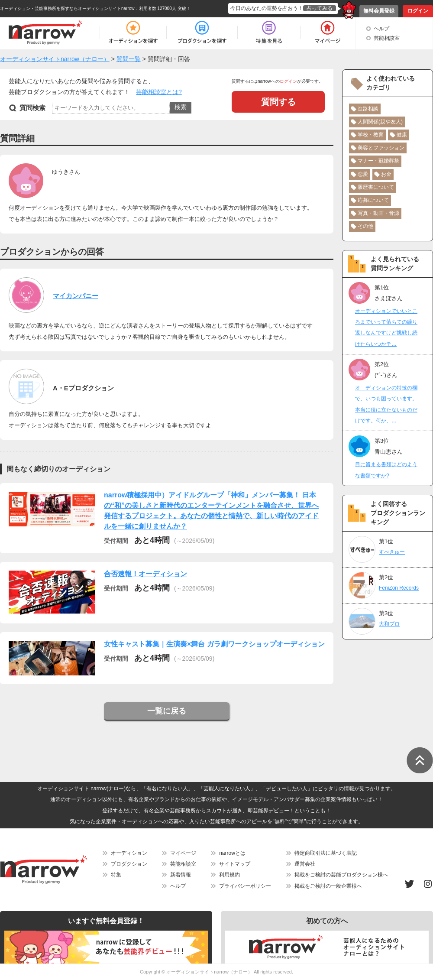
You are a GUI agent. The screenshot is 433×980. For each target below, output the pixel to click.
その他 (365, 226)
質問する (278, 102)
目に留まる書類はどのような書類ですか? (386, 470)
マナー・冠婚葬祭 (378, 161)
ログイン (418, 11)
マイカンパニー (76, 296)
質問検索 (32, 108)
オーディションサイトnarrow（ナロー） (209, 972)
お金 (386, 174)
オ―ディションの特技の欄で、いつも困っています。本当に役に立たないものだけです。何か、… (386, 404)
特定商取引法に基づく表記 (326, 853)
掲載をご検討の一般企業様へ (328, 886)
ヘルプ (381, 29)
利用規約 (229, 875)
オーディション (129, 853)
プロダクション (129, 864)
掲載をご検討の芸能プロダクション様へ (341, 875)
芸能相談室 (387, 38)
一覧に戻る (167, 711)
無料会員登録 (379, 11)
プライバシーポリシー (245, 886)
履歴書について (376, 187)
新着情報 (181, 875)
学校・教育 (371, 135)
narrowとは (232, 853)
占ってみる (320, 8)
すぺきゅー (392, 552)
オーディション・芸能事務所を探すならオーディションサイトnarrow (67, 8)
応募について (373, 200)
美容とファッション (381, 148)
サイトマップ (235, 864)
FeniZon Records (399, 588)
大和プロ (389, 624)
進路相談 (368, 109)
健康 (402, 135)
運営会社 (305, 864)
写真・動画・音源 (378, 213)
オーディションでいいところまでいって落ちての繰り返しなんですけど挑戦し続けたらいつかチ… (386, 328)
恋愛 (363, 174)
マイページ (183, 853)
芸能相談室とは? (159, 92)
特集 (116, 875)
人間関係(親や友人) (380, 122)
